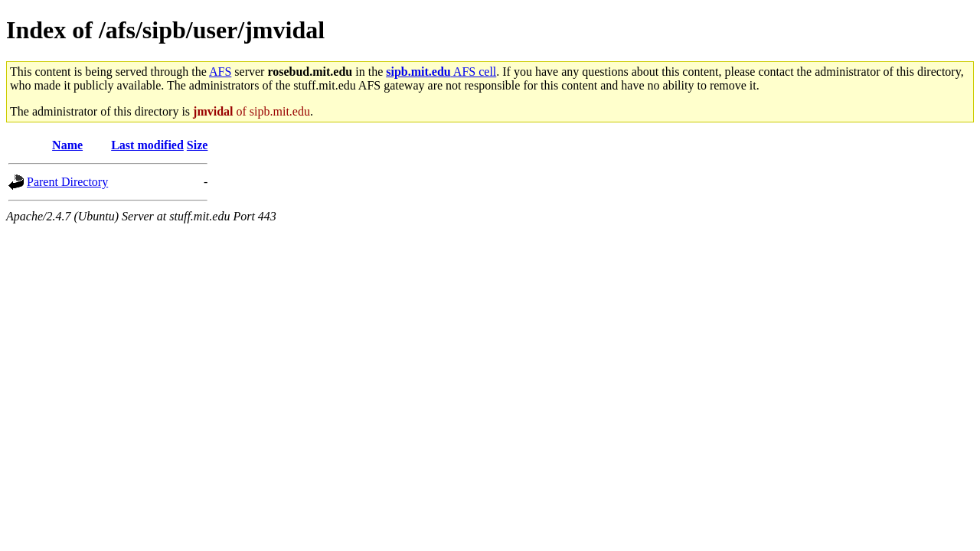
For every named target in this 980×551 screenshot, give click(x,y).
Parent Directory (67, 182)
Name (67, 145)
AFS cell (441, 72)
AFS (220, 72)
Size (198, 145)
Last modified (147, 145)
